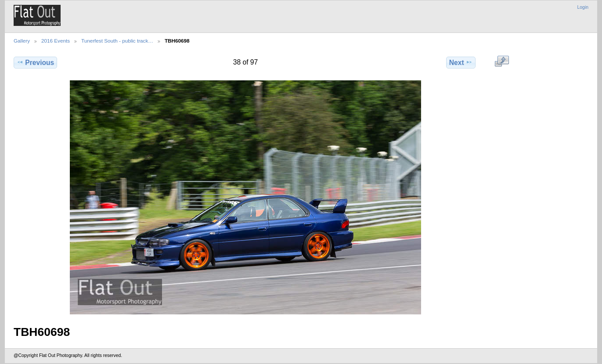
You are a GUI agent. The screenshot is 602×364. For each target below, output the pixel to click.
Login (583, 7)
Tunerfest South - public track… (117, 41)
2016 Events (56, 41)
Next (461, 62)
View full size (502, 61)
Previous (35, 62)
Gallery (22, 41)
